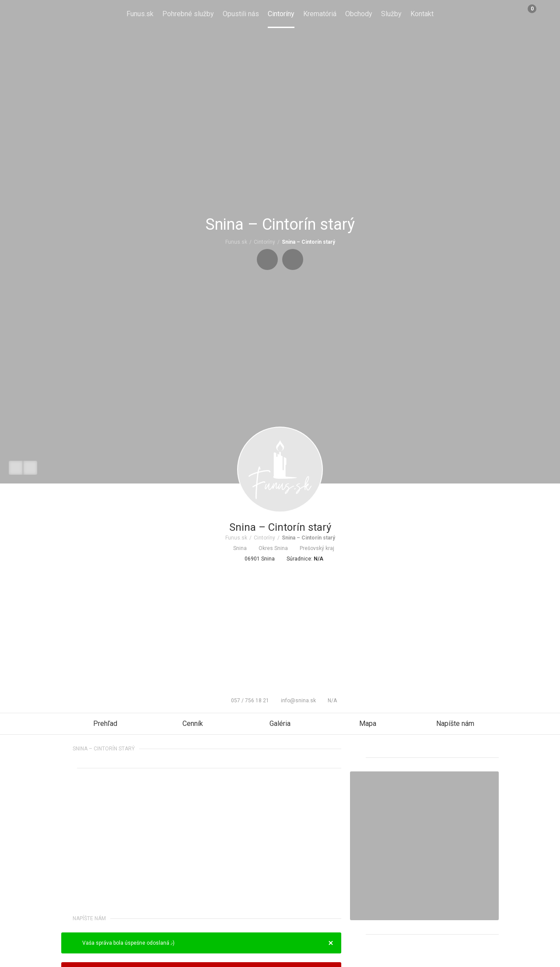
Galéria (280, 723)
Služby (391, 14)
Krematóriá (320, 14)
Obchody (359, 14)
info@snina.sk (295, 701)
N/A (329, 701)
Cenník (193, 723)
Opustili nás (241, 14)
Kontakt (422, 14)
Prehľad (105, 723)
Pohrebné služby (188, 14)
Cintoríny (281, 14)
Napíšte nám (455, 723)
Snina (236, 548)
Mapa (368, 723)
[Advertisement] (280, 628)
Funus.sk (140, 14)
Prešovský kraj (313, 548)
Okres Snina (269, 548)
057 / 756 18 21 (246, 701)
